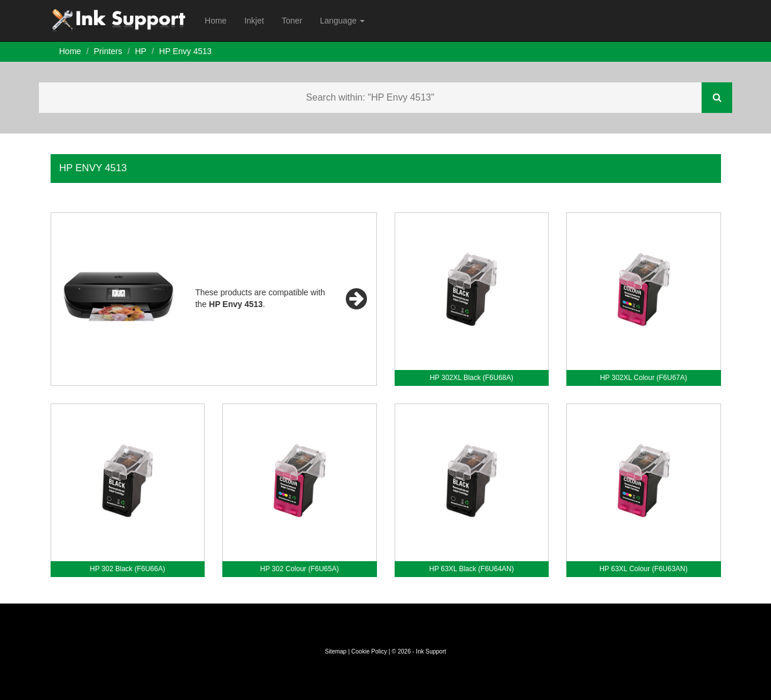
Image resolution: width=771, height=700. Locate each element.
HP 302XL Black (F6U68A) (472, 378)
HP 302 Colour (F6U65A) (299, 569)
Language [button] (342, 21)
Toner (292, 21)
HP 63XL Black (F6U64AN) (472, 569)
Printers (108, 51)
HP (140, 51)
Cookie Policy (369, 651)
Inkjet (254, 21)
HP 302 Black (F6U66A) (128, 569)
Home (216, 21)
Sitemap (336, 651)
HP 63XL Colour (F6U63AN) (643, 569)
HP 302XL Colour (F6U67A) (643, 378)
